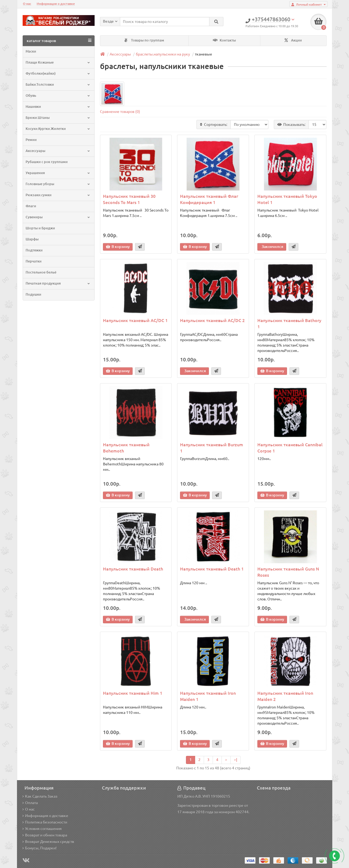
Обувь (58, 96)
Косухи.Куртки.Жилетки (58, 129)
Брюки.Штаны (58, 118)
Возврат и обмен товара (45, 835)
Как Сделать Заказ (40, 796)
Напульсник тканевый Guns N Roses (288, 572)
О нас (27, 4)
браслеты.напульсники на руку (163, 54)
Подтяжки (34, 250)
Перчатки (34, 261)
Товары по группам (144, 40)
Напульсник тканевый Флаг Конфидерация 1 (209, 199)
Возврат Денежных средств (48, 842)
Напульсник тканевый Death (133, 569)
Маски (31, 51)
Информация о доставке (56, 4)
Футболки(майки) (58, 73)
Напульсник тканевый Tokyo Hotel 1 (287, 199)
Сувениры (58, 217)
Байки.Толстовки (58, 84)
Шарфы (32, 239)
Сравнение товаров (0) (120, 112)
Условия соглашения (42, 829)
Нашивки (58, 107)
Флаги (31, 206)
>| (236, 760)
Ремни (31, 140)
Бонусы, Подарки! (39, 848)
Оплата (30, 803)
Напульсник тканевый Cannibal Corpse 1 (290, 448)
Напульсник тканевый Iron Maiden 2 (285, 696)
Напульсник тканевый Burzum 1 (212, 448)
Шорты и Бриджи (40, 228)
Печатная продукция (58, 283)
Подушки (33, 294)
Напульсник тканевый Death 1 (212, 569)
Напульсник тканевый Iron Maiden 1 (208, 696)
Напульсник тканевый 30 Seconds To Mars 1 (129, 199)
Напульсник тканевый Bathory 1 (289, 324)
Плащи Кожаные (58, 62)
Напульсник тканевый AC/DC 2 (212, 320)
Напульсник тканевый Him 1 (133, 693)
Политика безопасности (45, 822)
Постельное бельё (41, 272)
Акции (293, 40)
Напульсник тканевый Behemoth (126, 448)
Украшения (58, 173)
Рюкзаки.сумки (58, 195)
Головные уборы (58, 184)
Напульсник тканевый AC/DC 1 (135, 320)
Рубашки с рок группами (47, 162)
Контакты (224, 40)
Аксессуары (58, 151)
